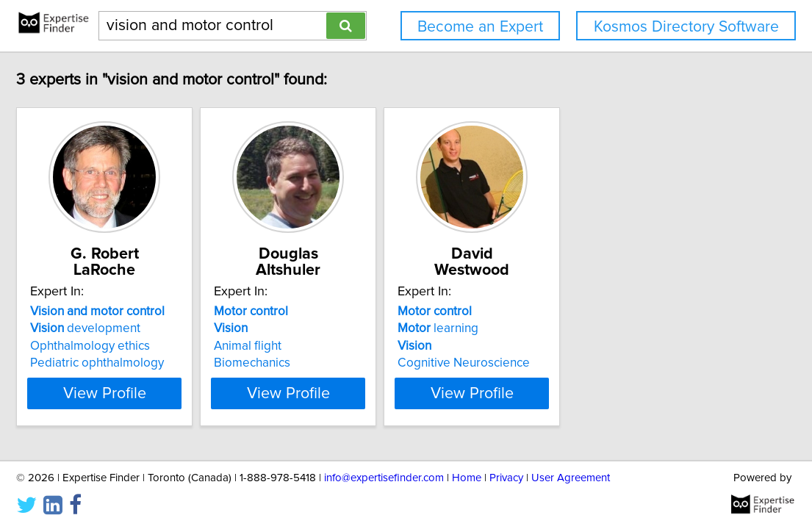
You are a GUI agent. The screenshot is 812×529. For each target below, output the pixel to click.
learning (571, 312)
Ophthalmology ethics (150, 330)
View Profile (182, 377)
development (145, 312)
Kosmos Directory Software (686, 27)
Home (467, 476)
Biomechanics (348, 347)
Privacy (506, 476)
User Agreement (571, 476)
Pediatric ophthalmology (157, 347)
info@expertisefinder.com (384, 476)
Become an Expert (480, 27)
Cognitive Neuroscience (597, 347)
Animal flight (344, 330)
